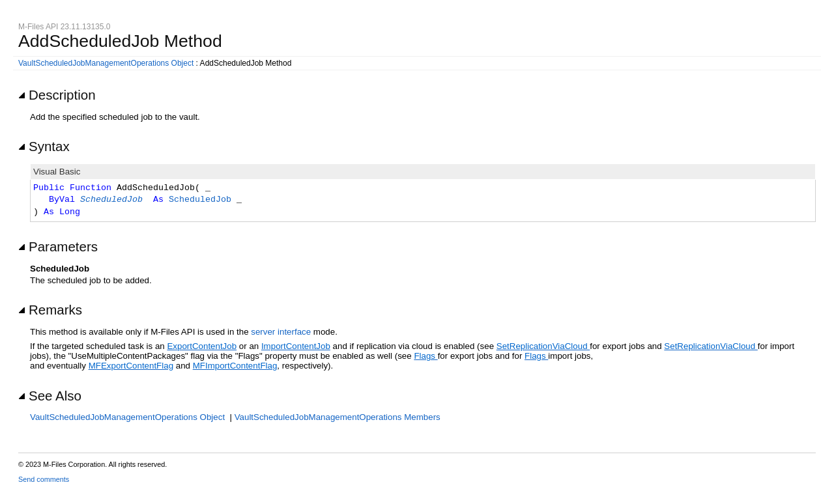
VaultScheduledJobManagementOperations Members (338, 417)
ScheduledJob (111, 200)
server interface (281, 332)
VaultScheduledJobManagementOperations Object (106, 63)
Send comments (44, 479)
